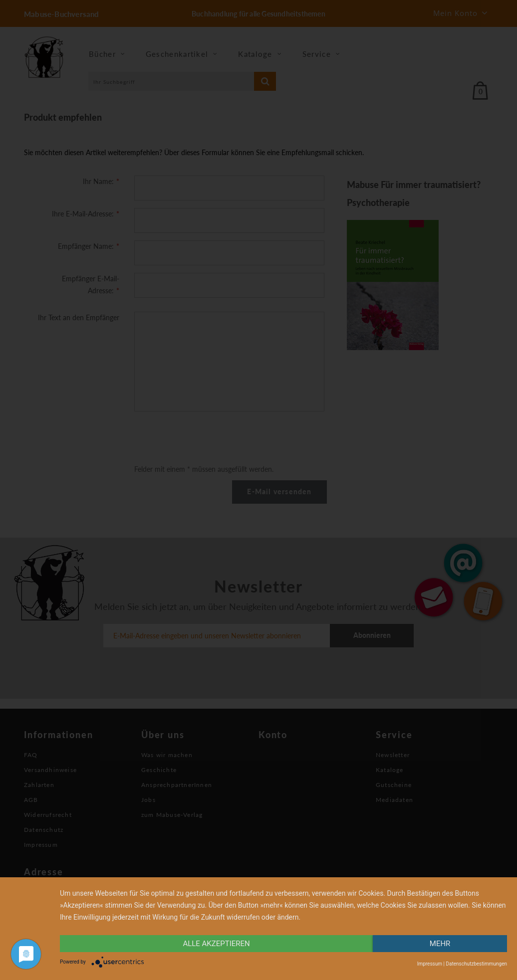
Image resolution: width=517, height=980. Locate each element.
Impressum (430, 964)
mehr (440, 944)
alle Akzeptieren (216, 944)
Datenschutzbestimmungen (476, 964)
